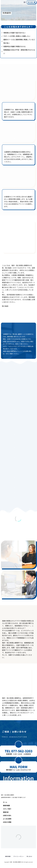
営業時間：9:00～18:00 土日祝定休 (18, 754)
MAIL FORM (19, 767)
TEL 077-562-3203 (19, 751)
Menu (25, 2)
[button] (19, 744)
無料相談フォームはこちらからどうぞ (19, 770)
